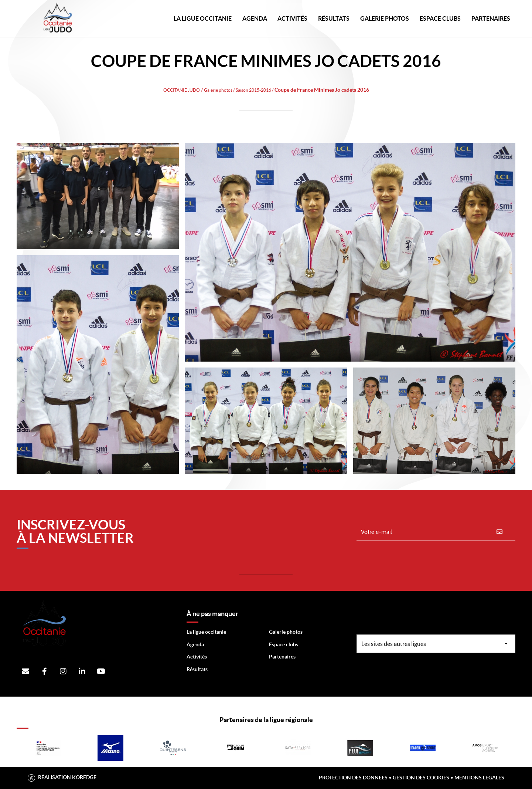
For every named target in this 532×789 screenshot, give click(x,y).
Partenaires (282, 657)
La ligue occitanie (206, 632)
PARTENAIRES (491, 18)
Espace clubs (284, 644)
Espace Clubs (440, 18)
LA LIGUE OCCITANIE (203, 18)
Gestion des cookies (421, 778)
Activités (292, 18)
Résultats (334, 18)
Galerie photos (385, 18)
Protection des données (353, 778)
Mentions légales (479, 778)
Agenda (255, 18)
